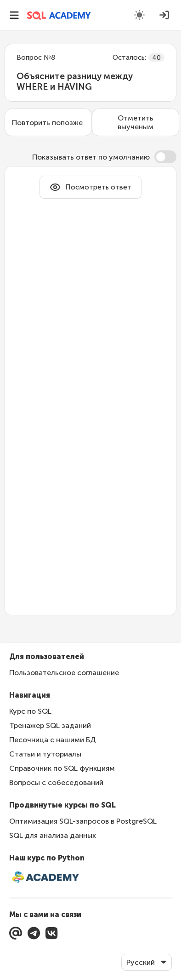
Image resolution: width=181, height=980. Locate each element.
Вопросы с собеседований (56, 782)
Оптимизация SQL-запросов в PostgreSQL (83, 821)
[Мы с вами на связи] (16, 933)
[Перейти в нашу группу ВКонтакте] (51, 933)
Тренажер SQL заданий (50, 725)
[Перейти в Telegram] (34, 933)
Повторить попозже (47, 123)
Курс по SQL (30, 711)
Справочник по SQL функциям (62, 768)
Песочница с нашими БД (53, 740)
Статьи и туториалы (45, 754)
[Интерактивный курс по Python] (90, 878)
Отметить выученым (136, 122)
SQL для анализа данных (53, 835)
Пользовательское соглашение (64, 673)
